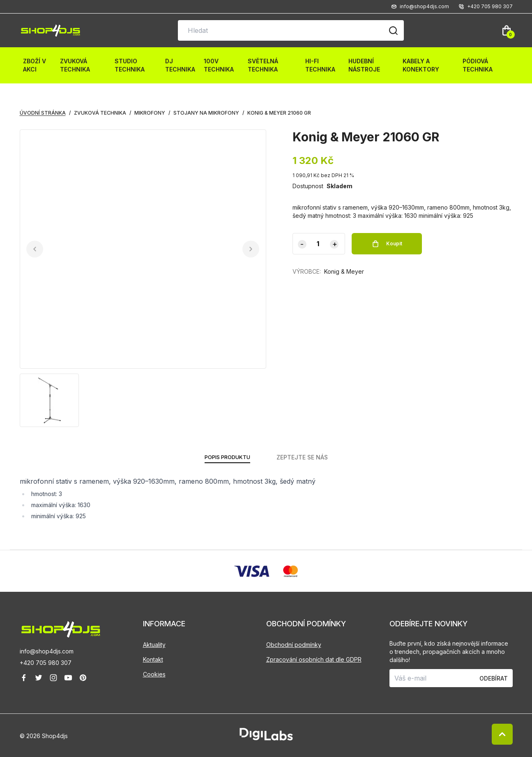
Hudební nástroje (364, 65)
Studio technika (130, 65)
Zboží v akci (35, 65)
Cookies (154, 674)
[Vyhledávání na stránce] (291, 30)
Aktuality (154, 645)
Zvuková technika (75, 65)
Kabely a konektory (421, 65)
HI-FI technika (320, 65)
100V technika (219, 65)
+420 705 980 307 (46, 663)
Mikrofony (150, 113)
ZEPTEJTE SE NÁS (305, 457)
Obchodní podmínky (294, 645)
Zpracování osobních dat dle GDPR (314, 659)
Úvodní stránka (43, 113)
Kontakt (153, 659)
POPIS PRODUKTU (227, 457)
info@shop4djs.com (47, 651)
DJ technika (180, 65)
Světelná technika (263, 65)
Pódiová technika (478, 65)
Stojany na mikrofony (206, 113)
